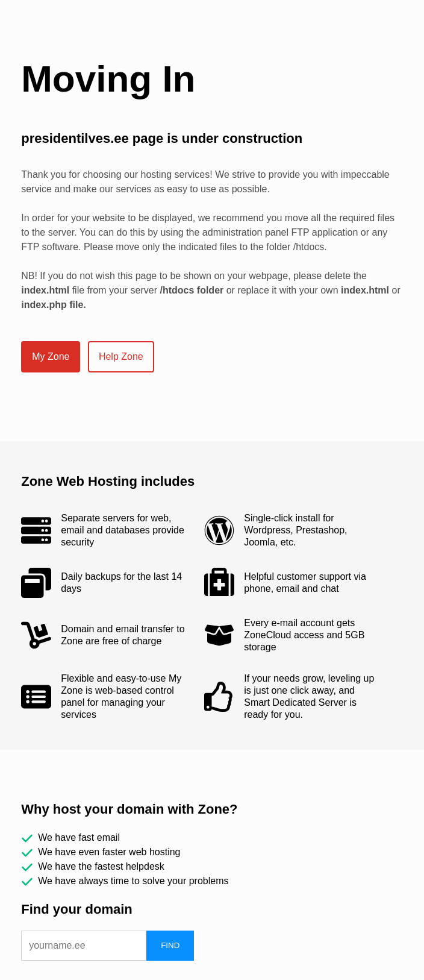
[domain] (84, 946)
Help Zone (121, 357)
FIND (170, 945)
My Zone (51, 357)
